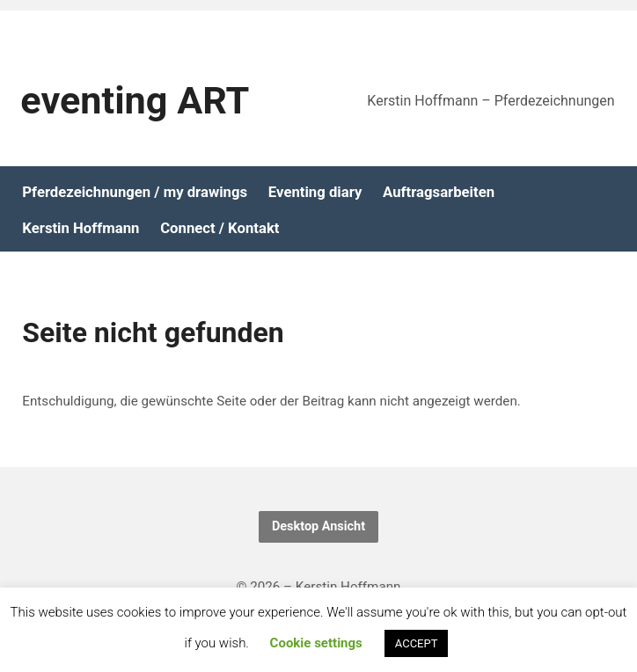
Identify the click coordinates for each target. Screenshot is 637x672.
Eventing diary (315, 192)
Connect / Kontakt (220, 228)
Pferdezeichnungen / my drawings (135, 192)
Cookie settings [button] (316, 643)
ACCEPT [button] (417, 643)
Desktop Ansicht (318, 526)
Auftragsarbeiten (439, 192)
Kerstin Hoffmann (81, 228)
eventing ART (135, 101)
